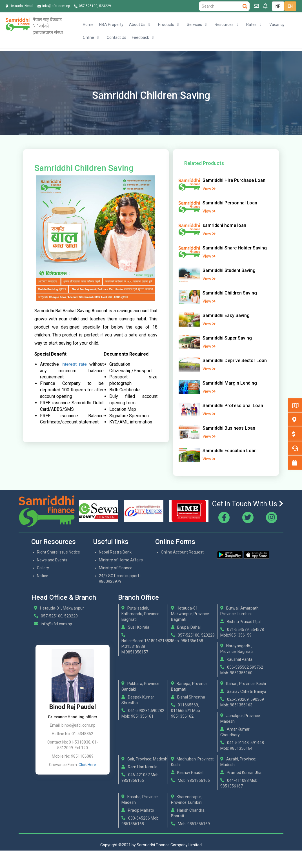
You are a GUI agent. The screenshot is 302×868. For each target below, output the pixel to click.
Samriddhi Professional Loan (233, 406)
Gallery (43, 568)
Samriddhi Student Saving (229, 270)
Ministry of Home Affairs (121, 560)
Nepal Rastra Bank (115, 552)
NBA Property (111, 24)
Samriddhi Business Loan (229, 428)
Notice (43, 576)
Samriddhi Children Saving (230, 293)
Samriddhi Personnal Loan (230, 203)
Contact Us (116, 37)
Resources (224, 24)
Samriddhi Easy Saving (226, 315)
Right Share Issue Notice (58, 552)
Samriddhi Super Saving (227, 338)
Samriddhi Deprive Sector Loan (235, 361)
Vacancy (277, 24)
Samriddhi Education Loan (230, 451)
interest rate (74, 364)
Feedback (140, 37)
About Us (137, 24)
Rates (251, 24)
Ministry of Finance (116, 568)
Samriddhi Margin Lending (230, 383)
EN (290, 6)
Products (166, 24)
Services (194, 24)
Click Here (87, 765)
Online (88, 37)
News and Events (52, 560)
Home (88, 24)
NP (278, 6)
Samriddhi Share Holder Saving (235, 248)
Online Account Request (182, 552)
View (209, 189)
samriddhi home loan (224, 225)
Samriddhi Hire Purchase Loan (234, 180)
